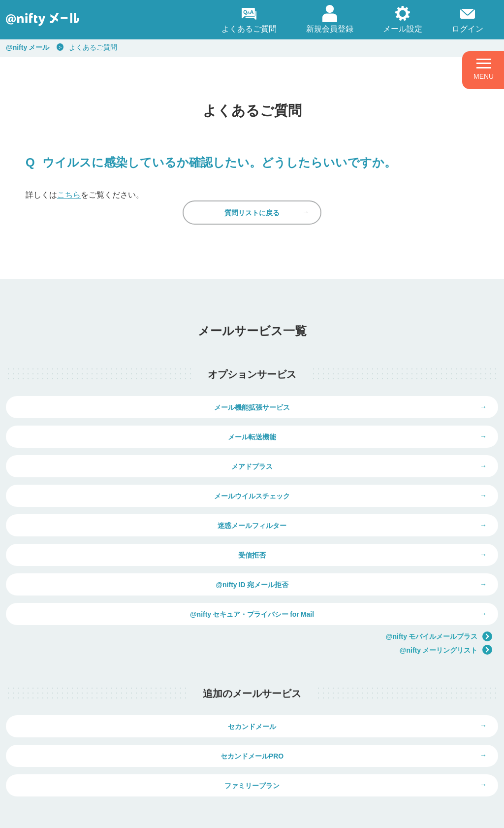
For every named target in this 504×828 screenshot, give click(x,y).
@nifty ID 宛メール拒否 (129, 540)
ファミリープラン (252, 696)
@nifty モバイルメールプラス (439, 562)
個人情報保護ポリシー (110, 814)
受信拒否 (375, 503)
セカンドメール (129, 660)
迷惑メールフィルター (129, 503)
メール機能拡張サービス (129, 429)
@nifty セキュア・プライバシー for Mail (375, 540)
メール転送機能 (375, 429)
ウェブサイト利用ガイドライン (196, 814)
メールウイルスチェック (375, 466)
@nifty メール (28, 47)
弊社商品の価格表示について (380, 769)
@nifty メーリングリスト (446, 576)
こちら (69, 194)
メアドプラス (129, 466)
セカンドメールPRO (375, 660)
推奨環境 (264, 814)
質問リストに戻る (252, 227)
